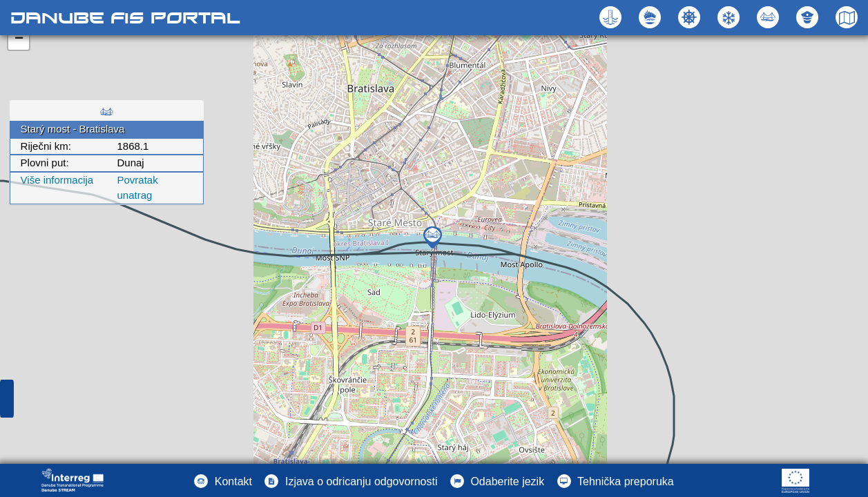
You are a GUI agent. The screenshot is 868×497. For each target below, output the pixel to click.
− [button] (19, 39)
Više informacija (57, 180)
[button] (770, 17)
